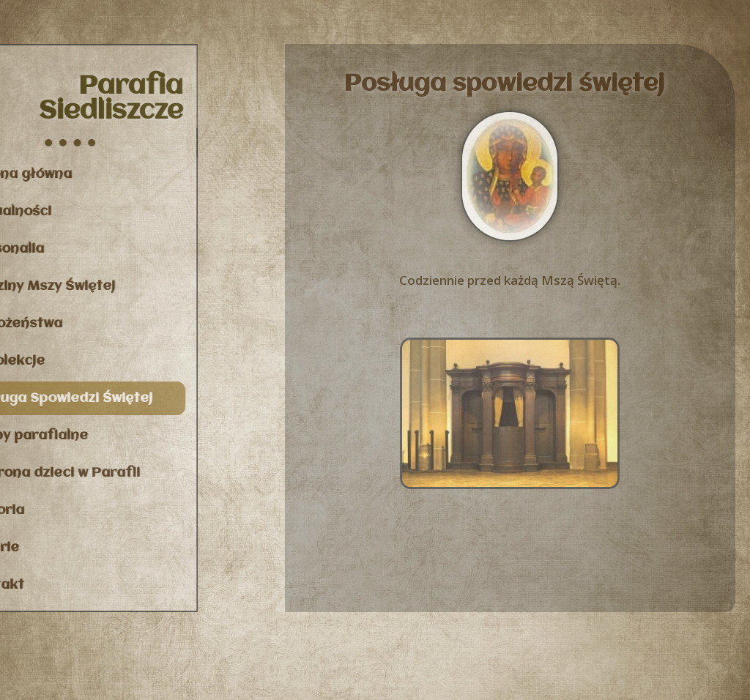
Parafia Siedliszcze (89, 99)
